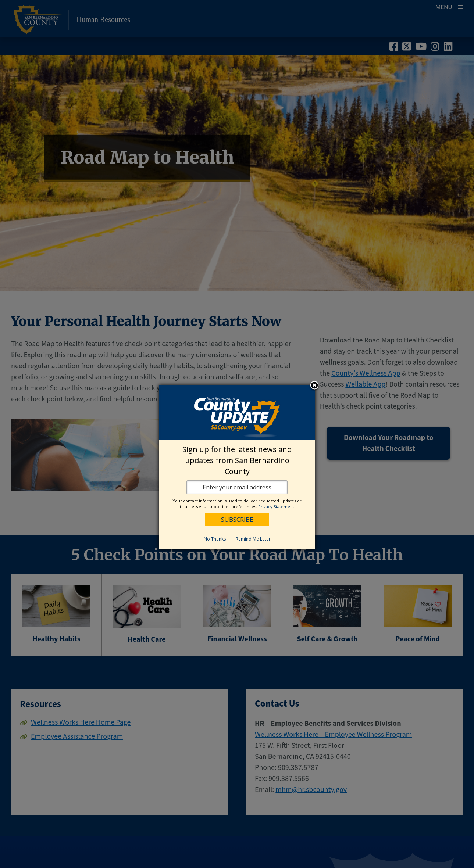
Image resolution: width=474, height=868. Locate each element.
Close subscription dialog (314, 386)
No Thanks (215, 539)
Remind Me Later (253, 539)
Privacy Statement (276, 507)
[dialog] (237, 467)
